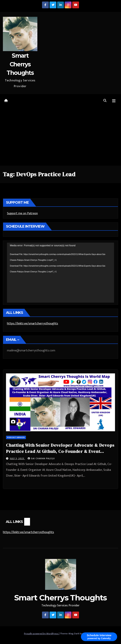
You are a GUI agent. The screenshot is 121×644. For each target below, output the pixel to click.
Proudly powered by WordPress (41, 634)
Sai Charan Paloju (41, 458)
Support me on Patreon (22, 213)
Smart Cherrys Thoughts (20, 64)
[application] (60, 273)
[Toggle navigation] (114, 101)
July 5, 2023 (17, 458)
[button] (105, 101)
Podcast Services (16, 437)
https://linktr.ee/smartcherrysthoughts (33, 324)
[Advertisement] (60, 137)
